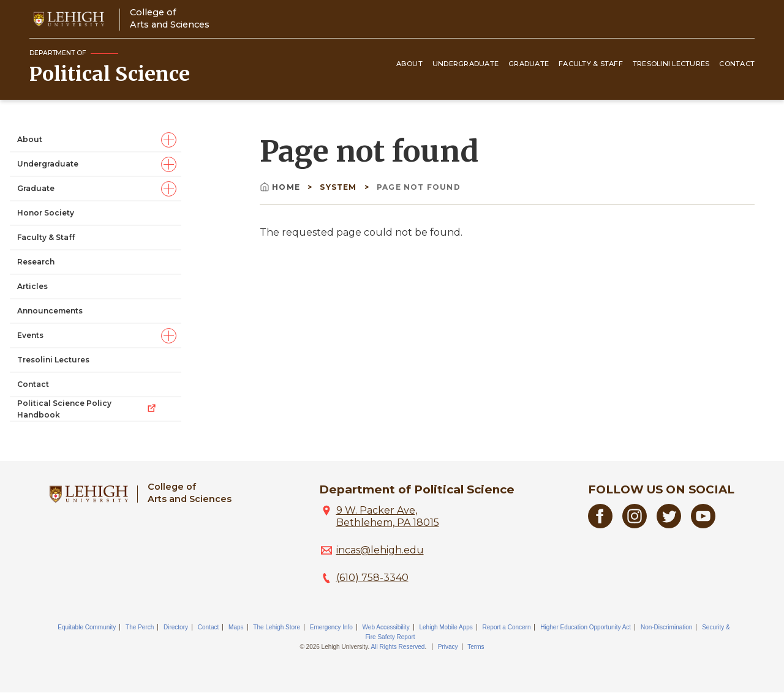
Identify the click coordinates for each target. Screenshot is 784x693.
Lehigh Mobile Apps (446, 627)
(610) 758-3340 (372, 578)
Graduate (529, 64)
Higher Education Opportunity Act (586, 627)
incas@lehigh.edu (380, 550)
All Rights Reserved (398, 647)
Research (36, 262)
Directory (176, 627)
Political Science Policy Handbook (87, 409)
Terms (476, 647)
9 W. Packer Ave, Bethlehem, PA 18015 (388, 516)
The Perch (140, 627)
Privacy (448, 647)
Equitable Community (87, 627)
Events (30, 335)
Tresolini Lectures (671, 64)
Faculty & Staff (591, 64)
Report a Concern (507, 627)
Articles (32, 286)
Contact (737, 64)
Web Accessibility (386, 627)
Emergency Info (331, 627)
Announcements (50, 311)
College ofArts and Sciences (170, 18)
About (409, 64)
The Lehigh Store (277, 627)
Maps (236, 627)
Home (281, 187)
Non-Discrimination (666, 627)
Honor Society (46, 213)
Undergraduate (466, 64)
